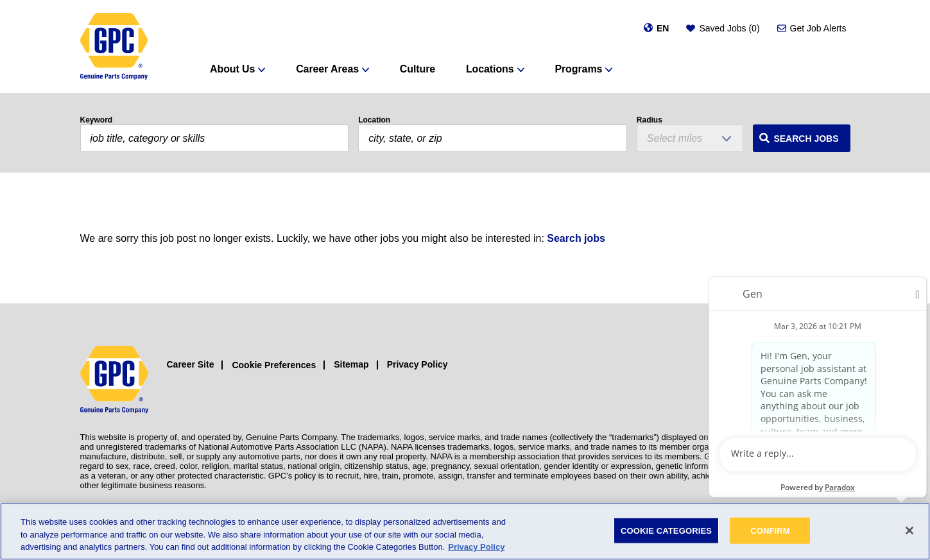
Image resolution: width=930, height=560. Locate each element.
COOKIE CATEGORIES (666, 530)
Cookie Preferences (274, 365)
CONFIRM (770, 530)
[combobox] (493, 138)
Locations (490, 69)
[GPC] (114, 47)
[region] (465, 531)
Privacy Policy (418, 364)
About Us (232, 69)
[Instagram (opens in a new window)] (785, 380)
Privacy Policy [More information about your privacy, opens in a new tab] (476, 547)
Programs (578, 69)
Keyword (97, 120)
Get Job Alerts (818, 28)
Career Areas (327, 69)
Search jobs (576, 238)
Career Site (191, 364)
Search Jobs (806, 139)
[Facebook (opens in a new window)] (814, 380)
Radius (650, 120)
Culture (418, 69)
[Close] (909, 530)
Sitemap (351, 364)
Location (374, 120)
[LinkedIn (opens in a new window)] (842, 380)
